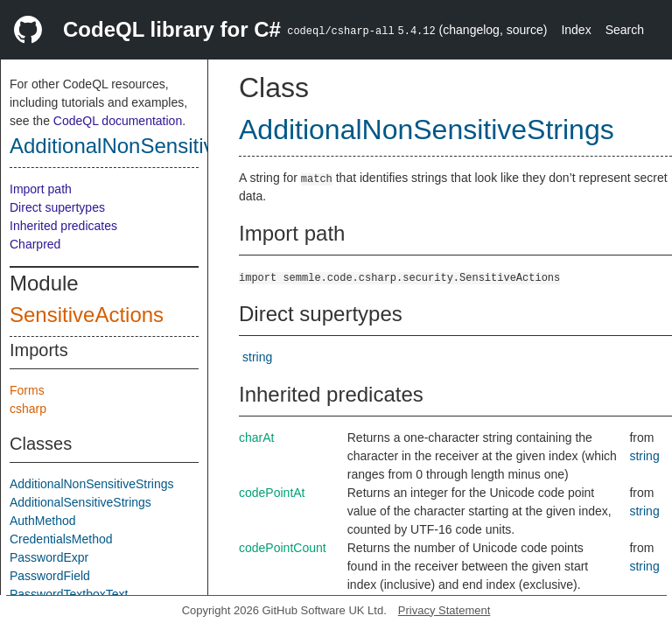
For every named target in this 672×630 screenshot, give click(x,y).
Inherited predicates (63, 226)
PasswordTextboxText (69, 594)
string (257, 357)
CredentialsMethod (61, 539)
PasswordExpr (49, 557)
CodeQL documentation (118, 121)
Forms (27, 390)
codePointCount (283, 548)
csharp (28, 409)
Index (576, 30)
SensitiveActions (87, 315)
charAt (256, 437)
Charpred (35, 244)
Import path (41, 189)
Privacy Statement (444, 610)
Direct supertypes (57, 207)
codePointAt (272, 493)
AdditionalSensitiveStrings (80, 502)
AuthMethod (43, 521)
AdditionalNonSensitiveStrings (150, 146)
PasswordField (50, 576)
